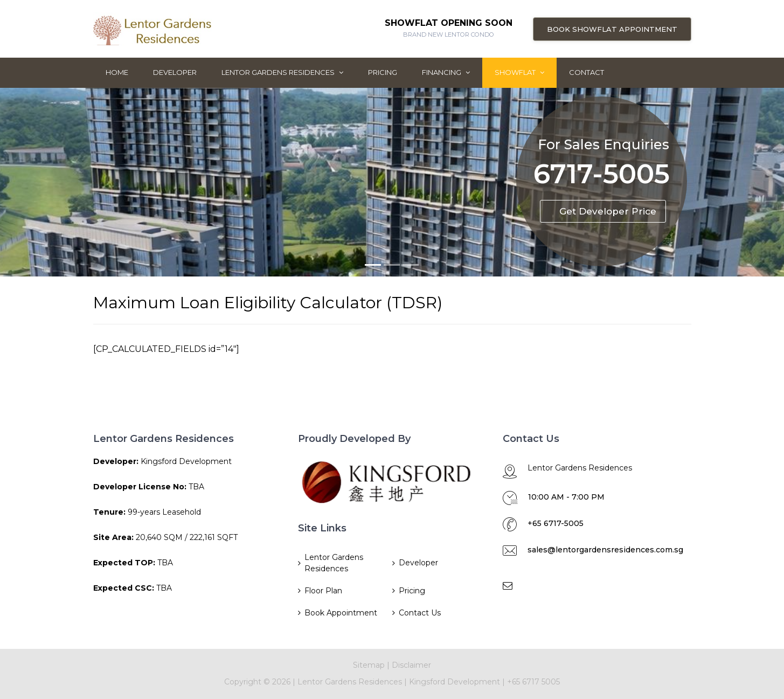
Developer (175, 72)
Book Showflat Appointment (612, 29)
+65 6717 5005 (533, 682)
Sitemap (369, 665)
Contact (587, 72)
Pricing (383, 72)
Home (117, 72)
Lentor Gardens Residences (282, 72)
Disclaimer (411, 665)
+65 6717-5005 (556, 523)
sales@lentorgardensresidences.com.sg (605, 550)
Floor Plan (323, 591)
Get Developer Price (608, 211)
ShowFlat (519, 72)
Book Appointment (341, 613)
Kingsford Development (456, 682)
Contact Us (420, 613)
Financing (446, 72)
